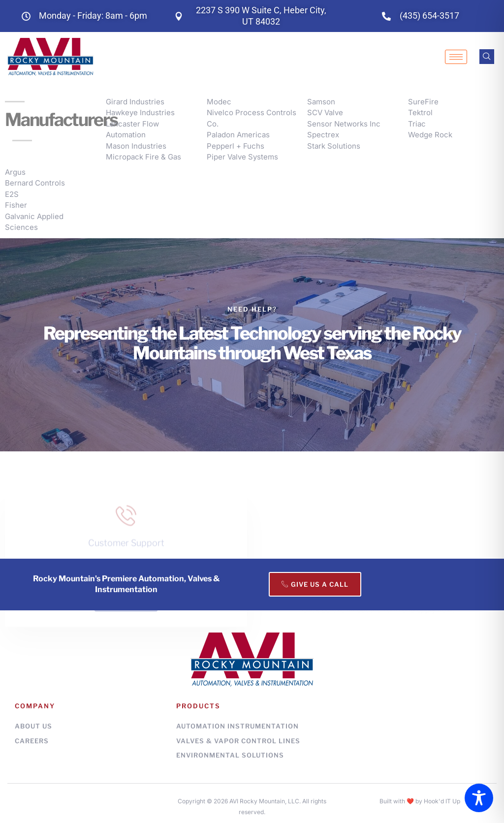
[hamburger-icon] (456, 57)
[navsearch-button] (487, 57)
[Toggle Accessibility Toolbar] (479, 798)
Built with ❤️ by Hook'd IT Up (420, 801)
